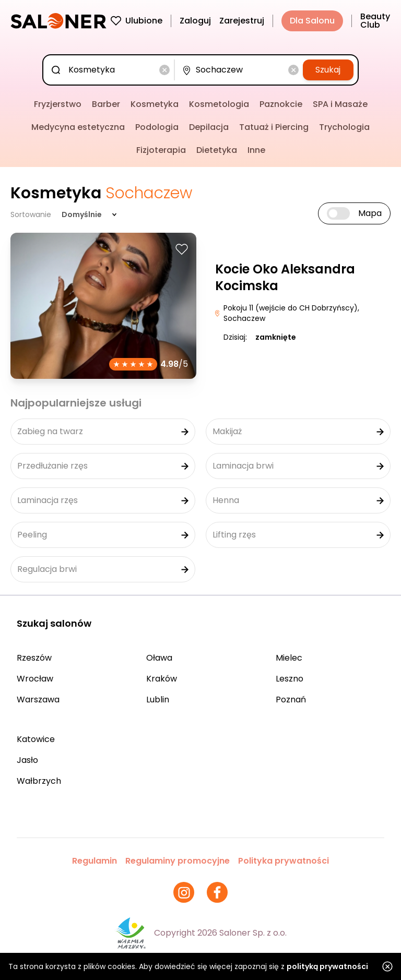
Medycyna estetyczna (78, 127)
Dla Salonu (312, 21)
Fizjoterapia (161, 150)
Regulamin (95, 861)
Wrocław (35, 679)
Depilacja (209, 127)
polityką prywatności (327, 966)
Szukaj (328, 70)
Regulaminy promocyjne (178, 861)
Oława (159, 658)
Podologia (157, 127)
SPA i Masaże (340, 104)
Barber (106, 104)
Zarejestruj (242, 21)
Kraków (162, 679)
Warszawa (38, 700)
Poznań (291, 700)
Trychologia (344, 127)
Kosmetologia (219, 104)
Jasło (27, 760)
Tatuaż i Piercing (274, 127)
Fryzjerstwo (58, 104)
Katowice (36, 739)
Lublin (158, 700)
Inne (256, 150)
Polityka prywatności (284, 861)
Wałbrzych (39, 781)
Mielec (289, 658)
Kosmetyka (155, 104)
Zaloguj (195, 21)
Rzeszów (34, 658)
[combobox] (111, 70)
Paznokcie (281, 104)
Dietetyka (217, 150)
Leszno (290, 679)
